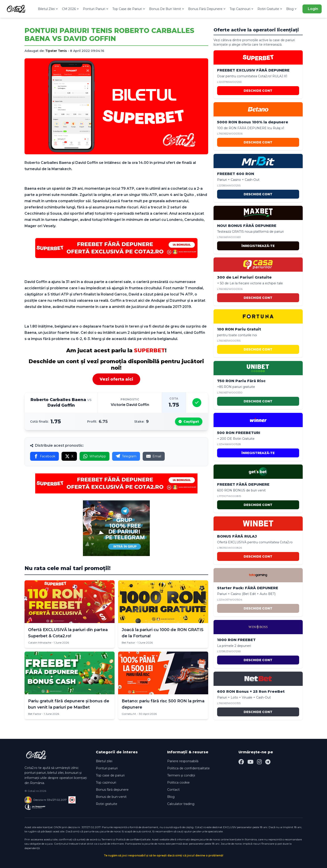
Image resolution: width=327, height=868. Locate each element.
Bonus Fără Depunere (207, 9)
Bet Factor (128, 643)
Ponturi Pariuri (96, 9)
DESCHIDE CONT (258, 91)
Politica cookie (178, 782)
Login (313, 9)
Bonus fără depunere (112, 790)
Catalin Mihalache (40, 643)
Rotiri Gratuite (270, 9)
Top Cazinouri (242, 9)
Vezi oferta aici (116, 379)
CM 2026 (71, 9)
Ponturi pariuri (107, 768)
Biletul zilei (104, 761)
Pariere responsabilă (183, 761)
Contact (173, 790)
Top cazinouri (106, 782)
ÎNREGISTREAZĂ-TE (258, 246)
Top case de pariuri (110, 775)
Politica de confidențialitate (188, 768)
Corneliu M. (129, 714)
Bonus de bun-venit (111, 797)
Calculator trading (181, 804)
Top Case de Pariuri (129, 9)
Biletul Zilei (48, 9)
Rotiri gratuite (107, 804)
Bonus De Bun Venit (167, 9)
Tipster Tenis (56, 51)
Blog (292, 9)
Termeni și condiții (181, 775)
